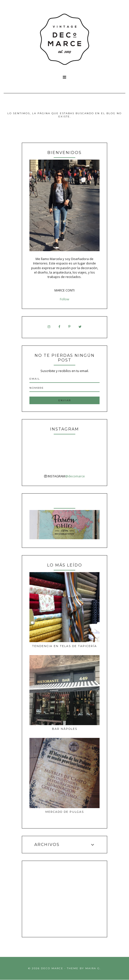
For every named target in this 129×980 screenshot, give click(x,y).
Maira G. (93, 968)
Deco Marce (52, 968)
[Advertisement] (65, 899)
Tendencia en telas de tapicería (64, 646)
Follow (64, 299)
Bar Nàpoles (65, 729)
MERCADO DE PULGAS (65, 812)
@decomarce (75, 476)
